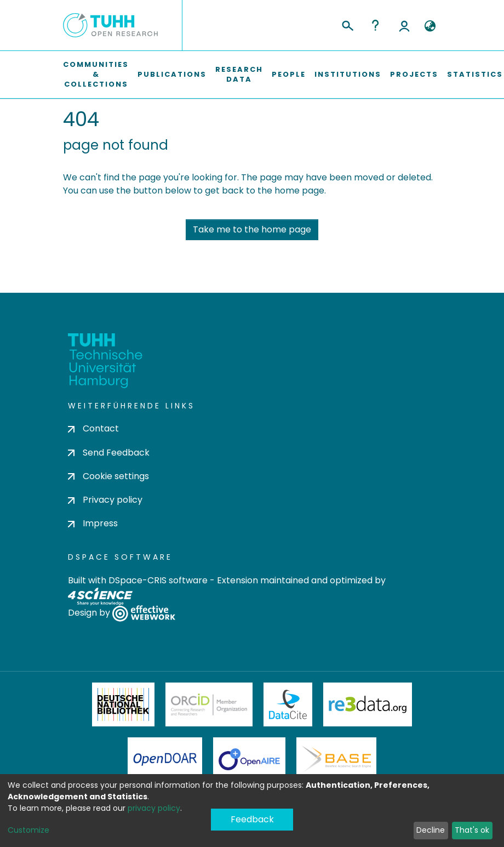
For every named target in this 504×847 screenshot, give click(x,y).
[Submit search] (347, 24)
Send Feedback (109, 453)
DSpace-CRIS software (158, 580)
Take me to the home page (252, 229)
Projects (414, 74)
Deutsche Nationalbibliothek (123, 704)
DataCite (288, 704)
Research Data (239, 74)
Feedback (252, 819)
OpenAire (249, 759)
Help (375, 25)
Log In (404, 25)
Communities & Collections (96, 74)
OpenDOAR (165, 759)
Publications (172, 74)
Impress (93, 523)
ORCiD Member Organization (209, 704)
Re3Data (368, 704)
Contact (93, 428)
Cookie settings (108, 476)
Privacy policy (105, 500)
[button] (430, 26)
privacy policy (154, 808)
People (289, 74)
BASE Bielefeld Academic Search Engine (336, 759)
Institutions (348, 74)
